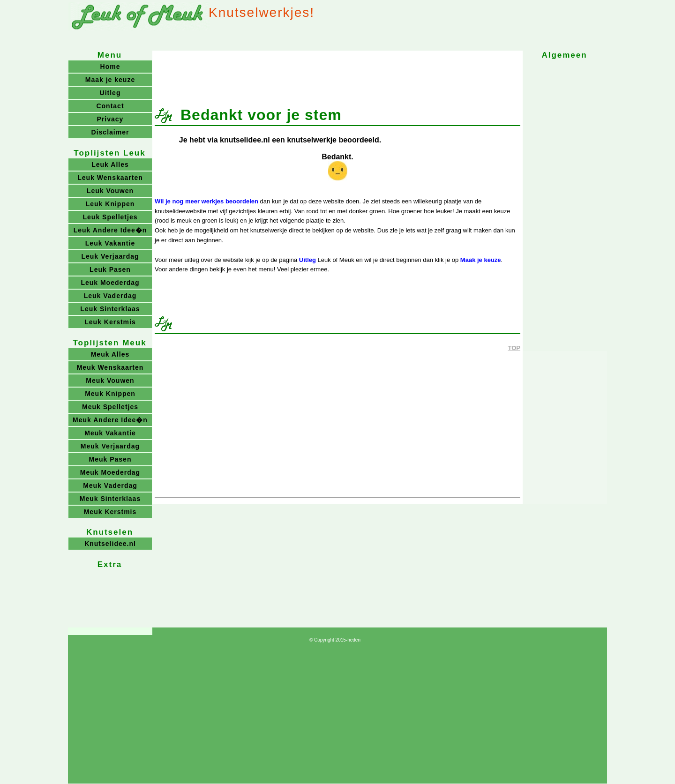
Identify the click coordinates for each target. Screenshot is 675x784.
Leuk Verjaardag (110, 256)
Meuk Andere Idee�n (110, 420)
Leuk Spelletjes (110, 217)
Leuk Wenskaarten (110, 178)
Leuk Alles (110, 164)
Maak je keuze (481, 260)
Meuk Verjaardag (110, 446)
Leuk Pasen (110, 269)
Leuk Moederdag (110, 283)
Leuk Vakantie (110, 243)
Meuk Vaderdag (110, 485)
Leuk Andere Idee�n (110, 230)
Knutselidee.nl (110, 544)
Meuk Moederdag (110, 472)
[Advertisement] (337, 74)
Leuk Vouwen (110, 191)
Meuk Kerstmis (110, 512)
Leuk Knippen (110, 204)
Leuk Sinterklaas (110, 309)
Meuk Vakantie (110, 433)
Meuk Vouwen (110, 381)
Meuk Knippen (110, 394)
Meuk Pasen (110, 459)
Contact (110, 106)
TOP (514, 348)
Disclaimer (110, 132)
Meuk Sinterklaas (110, 499)
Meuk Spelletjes (110, 407)
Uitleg (307, 260)
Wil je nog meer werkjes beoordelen (206, 201)
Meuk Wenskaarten (110, 367)
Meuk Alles (110, 354)
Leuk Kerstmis (110, 322)
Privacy (110, 119)
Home (110, 67)
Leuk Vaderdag (110, 296)
